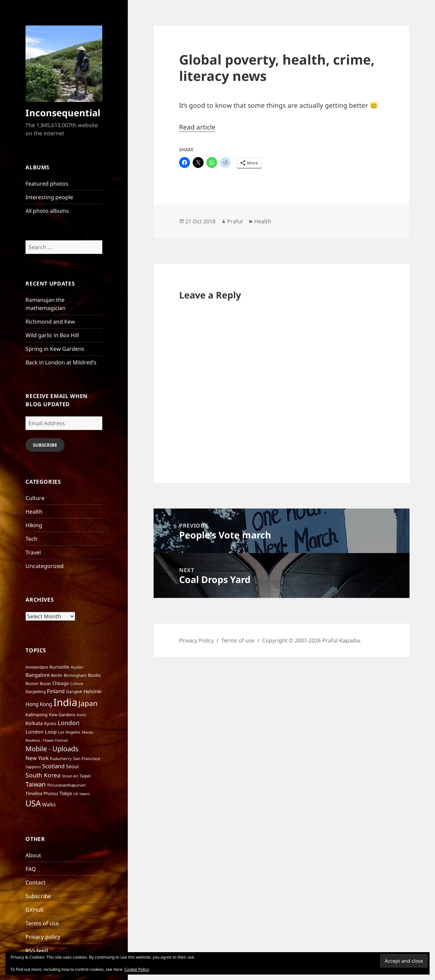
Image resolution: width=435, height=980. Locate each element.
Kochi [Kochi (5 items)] (82, 715)
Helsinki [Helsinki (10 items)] (93, 691)
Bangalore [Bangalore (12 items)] (38, 675)
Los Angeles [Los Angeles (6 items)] (69, 732)
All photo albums (47, 211)
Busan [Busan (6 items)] (45, 683)
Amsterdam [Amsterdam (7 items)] (37, 667)
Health (34, 512)
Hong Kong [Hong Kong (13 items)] (39, 704)
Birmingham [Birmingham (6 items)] (75, 675)
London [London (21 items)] (69, 723)
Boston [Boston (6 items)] (32, 683)
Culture (35, 498)
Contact (36, 882)
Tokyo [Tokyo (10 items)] (66, 793)
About (33, 855)
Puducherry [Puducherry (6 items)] (61, 759)
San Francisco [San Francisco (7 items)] (86, 759)
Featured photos (47, 184)
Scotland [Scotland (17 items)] (53, 766)
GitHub (35, 910)
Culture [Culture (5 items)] (77, 684)
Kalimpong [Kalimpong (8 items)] (37, 715)
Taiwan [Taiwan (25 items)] (36, 784)
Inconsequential (63, 113)
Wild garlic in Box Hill (52, 335)
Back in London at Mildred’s (61, 362)
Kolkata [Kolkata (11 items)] (34, 723)
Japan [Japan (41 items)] (88, 703)
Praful (235, 221)
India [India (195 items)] (65, 702)
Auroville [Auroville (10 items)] (59, 667)
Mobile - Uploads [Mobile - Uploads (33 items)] (52, 749)
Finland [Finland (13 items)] (56, 691)
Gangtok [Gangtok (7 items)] (74, 692)
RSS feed (37, 950)
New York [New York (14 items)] (37, 758)
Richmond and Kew (50, 322)
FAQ (31, 869)
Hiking (34, 525)
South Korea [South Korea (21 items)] (43, 775)
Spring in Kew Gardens (55, 349)
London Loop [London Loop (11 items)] (41, 732)
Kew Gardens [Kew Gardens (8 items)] (62, 715)
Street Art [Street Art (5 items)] (70, 776)
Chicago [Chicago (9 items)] (61, 683)
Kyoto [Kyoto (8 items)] (50, 723)
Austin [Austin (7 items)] (77, 667)
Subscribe (45, 445)
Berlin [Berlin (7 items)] (57, 675)
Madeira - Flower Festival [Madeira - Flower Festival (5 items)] (47, 740)
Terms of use (42, 923)
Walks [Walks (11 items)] (49, 804)
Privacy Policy (196, 640)
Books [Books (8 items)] (94, 675)
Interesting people (49, 197)
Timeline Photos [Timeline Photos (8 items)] (42, 793)
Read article (197, 127)
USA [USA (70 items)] (33, 803)
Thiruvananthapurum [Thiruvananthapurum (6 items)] (66, 785)
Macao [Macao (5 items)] (88, 732)
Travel (33, 552)
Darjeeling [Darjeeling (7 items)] (36, 692)
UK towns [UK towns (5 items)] (82, 794)
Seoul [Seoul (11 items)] (72, 766)
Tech (31, 539)
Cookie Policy (137, 969)
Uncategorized (45, 566)
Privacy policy (43, 937)
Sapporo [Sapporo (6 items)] (33, 767)
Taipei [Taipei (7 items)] (85, 776)
